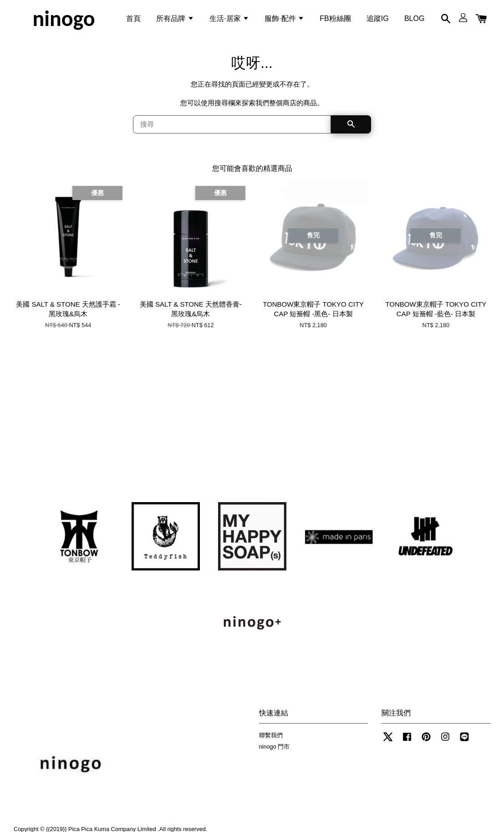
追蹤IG (378, 20)
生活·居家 (229, 20)
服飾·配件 (284, 20)
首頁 (133, 20)
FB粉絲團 (335, 20)
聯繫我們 (271, 739)
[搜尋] (232, 128)
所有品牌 (175, 20)
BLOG (414, 20)
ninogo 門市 (275, 751)
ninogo (64, 20)
